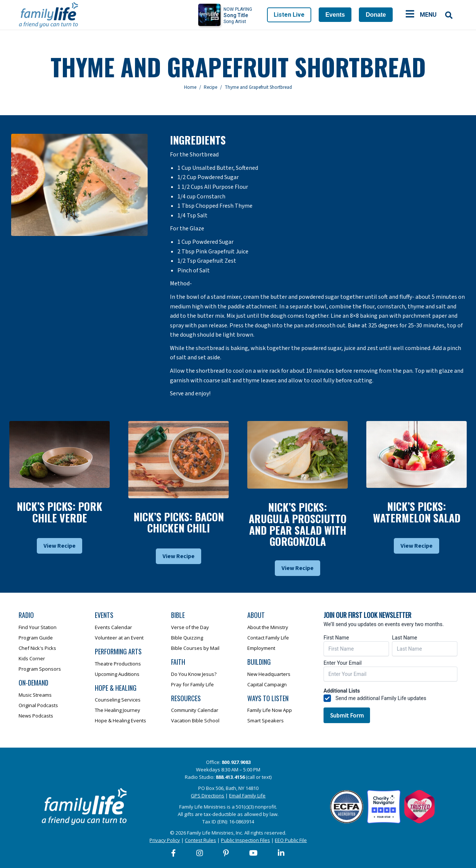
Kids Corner (32, 658)
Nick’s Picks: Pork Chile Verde (59, 512)
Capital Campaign (267, 684)
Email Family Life (247, 796)
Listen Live (289, 15)
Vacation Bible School (195, 720)
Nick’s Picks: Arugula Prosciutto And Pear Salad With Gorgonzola (298, 524)
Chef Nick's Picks (37, 648)
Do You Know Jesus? (194, 674)
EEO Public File (291, 840)
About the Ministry (268, 627)
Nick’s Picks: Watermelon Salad (417, 512)
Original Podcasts (38, 705)
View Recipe (59, 546)
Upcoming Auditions (117, 674)
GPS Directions (208, 796)
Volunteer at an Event (119, 638)
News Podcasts (36, 716)
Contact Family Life (268, 638)
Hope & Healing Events (120, 720)
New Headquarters (269, 674)
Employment (261, 648)
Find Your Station (38, 627)
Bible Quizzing (187, 638)
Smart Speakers (266, 720)
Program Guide (36, 638)
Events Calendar (113, 627)
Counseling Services (118, 700)
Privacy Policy (165, 840)
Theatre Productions (118, 664)
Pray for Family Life (192, 684)
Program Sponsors (40, 669)
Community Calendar (195, 710)
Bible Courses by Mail (195, 648)
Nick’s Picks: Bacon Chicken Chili (179, 522)
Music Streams (35, 695)
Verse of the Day (190, 627)
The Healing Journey (118, 710)
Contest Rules (200, 840)
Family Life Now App (270, 710)
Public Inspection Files (245, 840)
